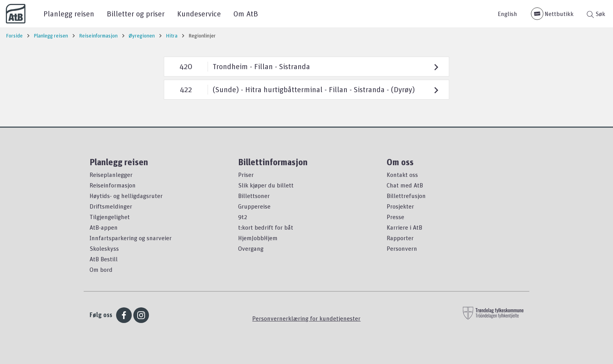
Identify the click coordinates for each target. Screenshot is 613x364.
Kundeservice (199, 13)
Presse (395, 217)
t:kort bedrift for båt (266, 227)
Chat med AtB (405, 185)
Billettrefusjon (406, 196)
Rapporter (400, 238)
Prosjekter (400, 206)
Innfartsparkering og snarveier (131, 238)
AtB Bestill (104, 259)
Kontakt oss (402, 175)
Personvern (402, 248)
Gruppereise (254, 206)
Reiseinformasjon (113, 185)
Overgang (251, 248)
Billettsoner (254, 196)
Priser (246, 175)
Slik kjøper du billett (266, 185)
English (507, 14)
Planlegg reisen (69, 13)
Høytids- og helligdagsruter (126, 196)
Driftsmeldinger (111, 206)
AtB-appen (104, 227)
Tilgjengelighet (110, 217)
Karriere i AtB (404, 227)
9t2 (243, 217)
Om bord (101, 269)
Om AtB (246, 13)
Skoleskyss (104, 248)
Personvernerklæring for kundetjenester (306, 318)
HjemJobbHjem (258, 238)
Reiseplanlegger (111, 175)
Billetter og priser (136, 13)
